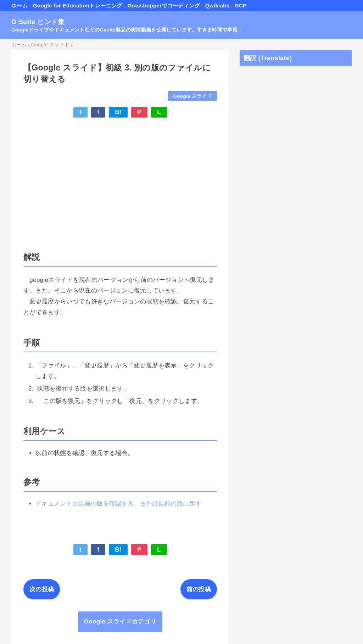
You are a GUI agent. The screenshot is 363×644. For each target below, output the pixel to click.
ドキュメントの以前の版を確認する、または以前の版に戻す (118, 504)
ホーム (19, 5)
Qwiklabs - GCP (226, 5)
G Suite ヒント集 (38, 22)
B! (118, 112)
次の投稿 (42, 589)
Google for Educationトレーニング (77, 5)
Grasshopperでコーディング (163, 5)
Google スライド (192, 96)
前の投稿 (199, 589)
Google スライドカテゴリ (120, 622)
